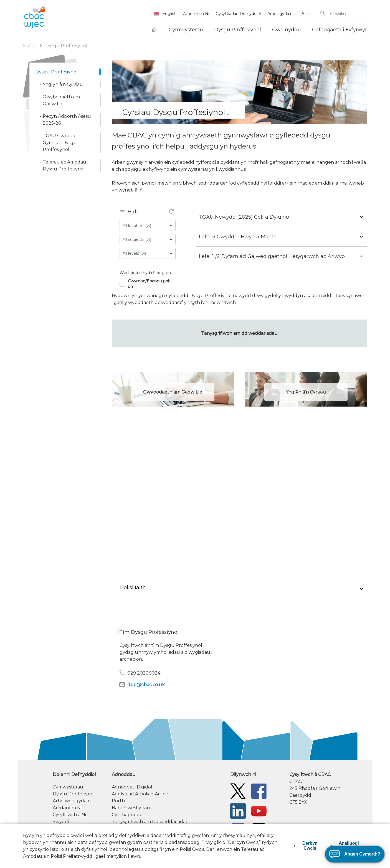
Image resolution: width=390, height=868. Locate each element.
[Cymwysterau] (186, 30)
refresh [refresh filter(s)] (171, 211)
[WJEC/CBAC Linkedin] (238, 811)
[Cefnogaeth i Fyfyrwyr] (340, 30)
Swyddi (61, 822)
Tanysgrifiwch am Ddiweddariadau (150, 822)
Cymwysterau (68, 787)
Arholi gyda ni (280, 14)
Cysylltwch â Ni (69, 815)
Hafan (30, 46)
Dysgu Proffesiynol (74, 794)
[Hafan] (154, 30)
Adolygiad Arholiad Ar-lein (141, 794)
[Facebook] (259, 791)
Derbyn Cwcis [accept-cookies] (310, 846)
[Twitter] (238, 791)
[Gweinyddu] (287, 30)
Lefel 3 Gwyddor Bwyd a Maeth (238, 237)
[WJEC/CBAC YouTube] (259, 811)
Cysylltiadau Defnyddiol (238, 14)
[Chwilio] (348, 14)
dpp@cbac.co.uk (142, 685)
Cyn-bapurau (127, 815)
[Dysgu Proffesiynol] (238, 30)
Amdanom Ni (196, 14)
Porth (306, 14)
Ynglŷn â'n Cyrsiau (306, 392)
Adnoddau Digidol (132, 787)
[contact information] (328, 788)
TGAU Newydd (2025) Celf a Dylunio (244, 217)
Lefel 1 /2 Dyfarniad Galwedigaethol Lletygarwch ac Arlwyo (272, 256)
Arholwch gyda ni (72, 801)
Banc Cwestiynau (131, 808)
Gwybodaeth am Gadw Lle (173, 392)
